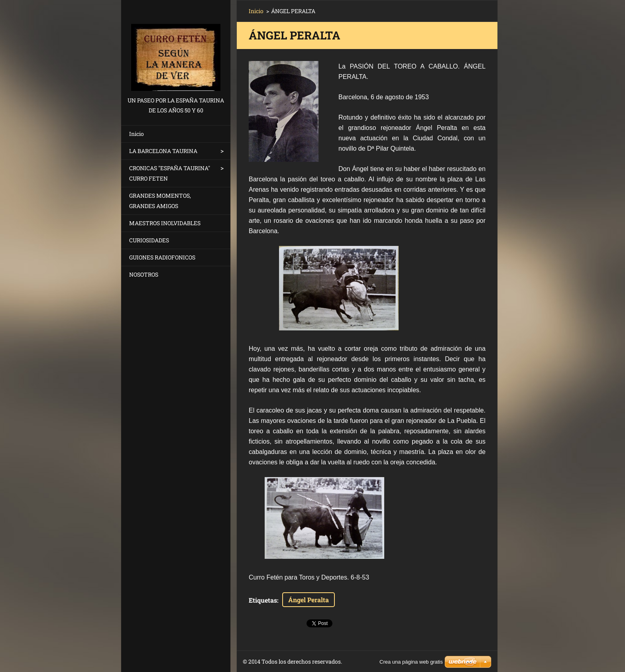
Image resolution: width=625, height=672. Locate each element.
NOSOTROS (144, 274)
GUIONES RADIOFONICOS (162, 257)
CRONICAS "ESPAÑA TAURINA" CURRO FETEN (170, 173)
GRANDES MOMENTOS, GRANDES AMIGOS (160, 201)
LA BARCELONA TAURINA (163, 151)
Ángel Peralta (309, 600)
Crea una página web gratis (411, 662)
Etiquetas (263, 600)
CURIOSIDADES (149, 240)
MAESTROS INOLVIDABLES (165, 223)
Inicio (137, 134)
